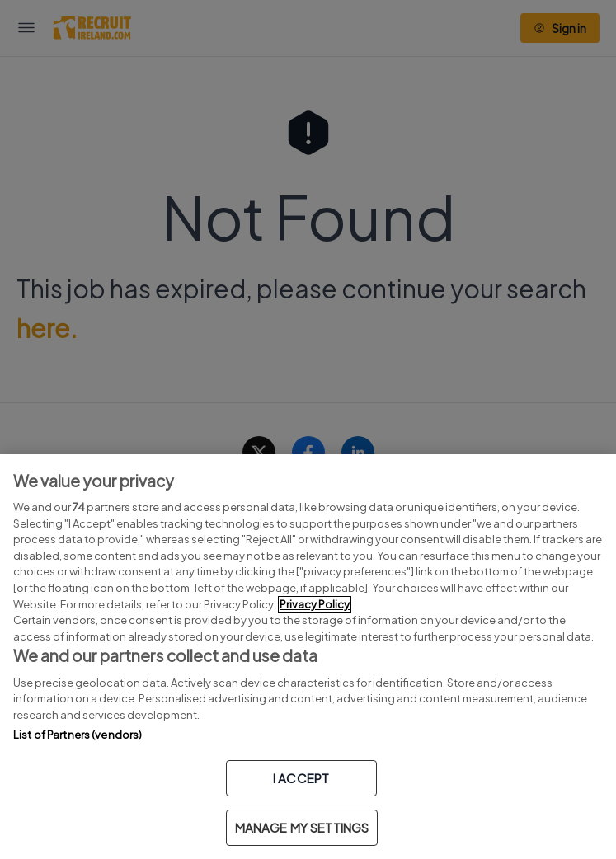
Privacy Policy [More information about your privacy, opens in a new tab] (315, 604)
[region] (308, 657)
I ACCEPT (301, 778)
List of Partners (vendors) (78, 735)
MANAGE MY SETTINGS (302, 827)
